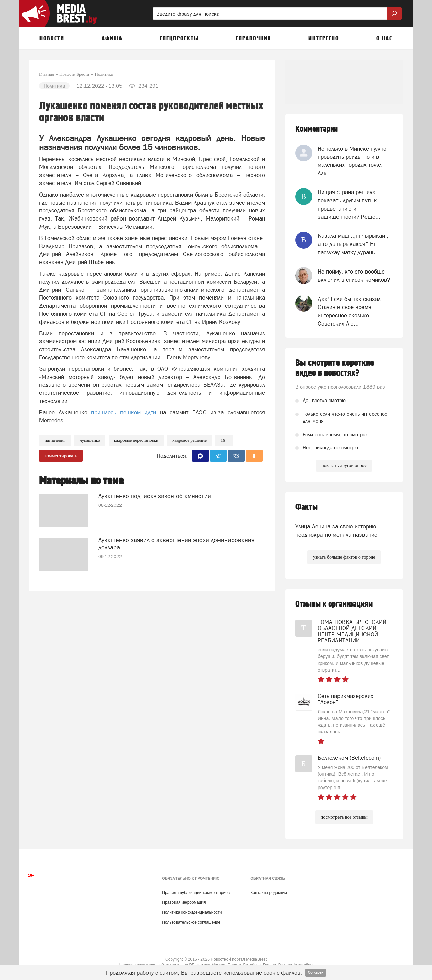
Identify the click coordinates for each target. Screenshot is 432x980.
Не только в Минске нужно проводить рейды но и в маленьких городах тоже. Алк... (352, 161)
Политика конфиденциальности (192, 912)
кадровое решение (190, 440)
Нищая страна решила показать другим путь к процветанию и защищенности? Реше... (349, 204)
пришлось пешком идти (124, 412)
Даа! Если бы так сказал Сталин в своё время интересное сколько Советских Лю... (349, 311)
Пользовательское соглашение (191, 922)
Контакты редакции (268, 893)
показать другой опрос (344, 466)
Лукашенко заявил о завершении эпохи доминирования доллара (176, 543)
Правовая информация (184, 902)
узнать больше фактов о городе (344, 557)
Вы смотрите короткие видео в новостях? (335, 368)
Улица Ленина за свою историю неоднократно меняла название (336, 531)
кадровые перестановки (136, 440)
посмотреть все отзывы (344, 817)
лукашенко (90, 440)
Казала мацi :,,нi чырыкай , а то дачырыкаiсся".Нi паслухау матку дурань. (353, 244)
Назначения (55, 440)
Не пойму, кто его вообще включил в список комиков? (354, 276)
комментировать (61, 456)
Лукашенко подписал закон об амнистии (155, 496)
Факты (306, 507)
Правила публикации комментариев (196, 893)
